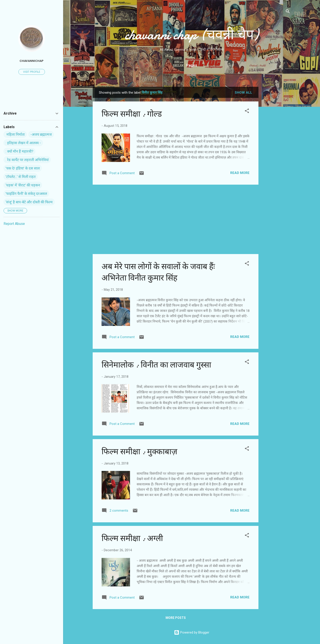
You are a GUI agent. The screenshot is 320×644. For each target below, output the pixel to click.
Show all (243, 93)
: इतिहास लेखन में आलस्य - (23, 143)
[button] (247, 112)
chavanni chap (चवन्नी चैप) (192, 35)
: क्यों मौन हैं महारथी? (19, 151)
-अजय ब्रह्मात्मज (41, 134)
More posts (176, 618)
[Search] (288, 12)
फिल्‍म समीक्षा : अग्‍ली (132, 538)
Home (192, 75)
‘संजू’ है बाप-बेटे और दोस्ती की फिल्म (29, 202)
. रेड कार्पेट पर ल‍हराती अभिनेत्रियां (27, 160)
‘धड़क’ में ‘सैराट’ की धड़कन (23, 185)
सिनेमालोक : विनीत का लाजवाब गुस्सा (156, 365)
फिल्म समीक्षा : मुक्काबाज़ (139, 452)
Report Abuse (14, 224)
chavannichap (32, 61)
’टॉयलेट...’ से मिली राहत (21, 177)
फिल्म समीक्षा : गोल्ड (132, 114)
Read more (240, 173)
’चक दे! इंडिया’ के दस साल (23, 168)
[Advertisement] (276, 153)
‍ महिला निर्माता (15, 134)
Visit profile (32, 72)
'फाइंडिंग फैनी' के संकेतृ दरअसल (26, 194)
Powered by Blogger (192, 632)
